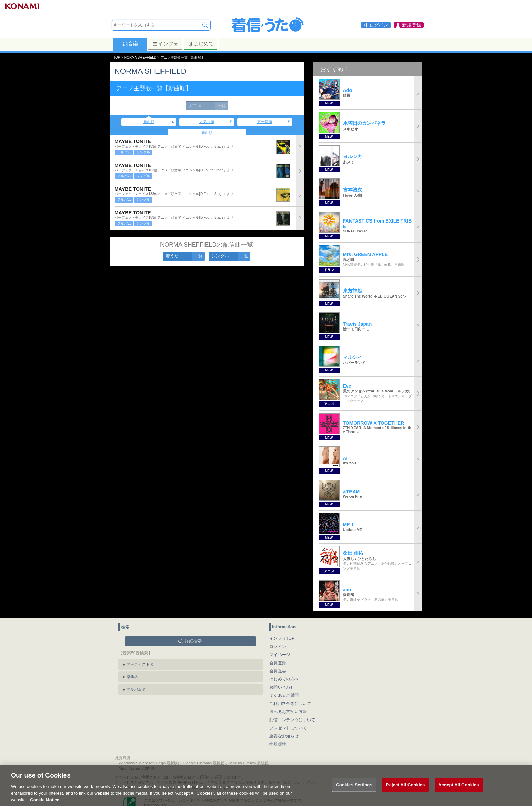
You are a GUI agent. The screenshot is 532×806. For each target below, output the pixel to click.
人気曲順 (207, 122)
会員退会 (278, 671)
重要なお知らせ (284, 736)
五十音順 (265, 122)
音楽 (130, 44)
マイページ (280, 655)
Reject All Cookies (405, 792)
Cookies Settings (354, 792)
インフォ (165, 44)
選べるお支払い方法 (288, 712)
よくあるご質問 (284, 695)
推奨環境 (278, 744)
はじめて (201, 44)
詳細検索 (193, 641)
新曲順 (149, 122)
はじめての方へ (284, 679)
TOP (117, 57)
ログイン (278, 647)
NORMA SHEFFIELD (140, 57)
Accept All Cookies (459, 792)
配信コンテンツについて (292, 720)
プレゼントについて (288, 728)
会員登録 (278, 663)
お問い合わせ (282, 687)
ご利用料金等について (290, 704)
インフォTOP (282, 638)
